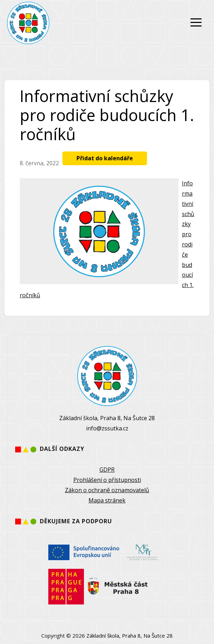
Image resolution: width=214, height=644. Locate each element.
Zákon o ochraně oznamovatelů (107, 490)
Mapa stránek (107, 500)
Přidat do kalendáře (105, 158)
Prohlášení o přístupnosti (107, 480)
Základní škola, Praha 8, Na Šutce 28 (130, 636)
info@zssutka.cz (107, 428)
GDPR (107, 470)
